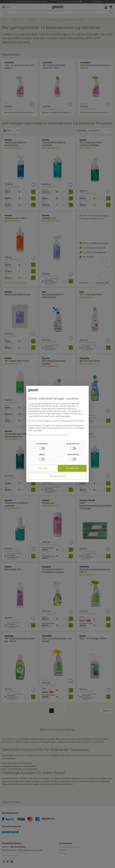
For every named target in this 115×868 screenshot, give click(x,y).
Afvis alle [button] (43, 468)
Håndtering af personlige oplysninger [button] (45, 414)
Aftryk (31, 435)
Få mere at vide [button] (58, 476)
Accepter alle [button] (72, 468)
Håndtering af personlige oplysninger (52, 435)
